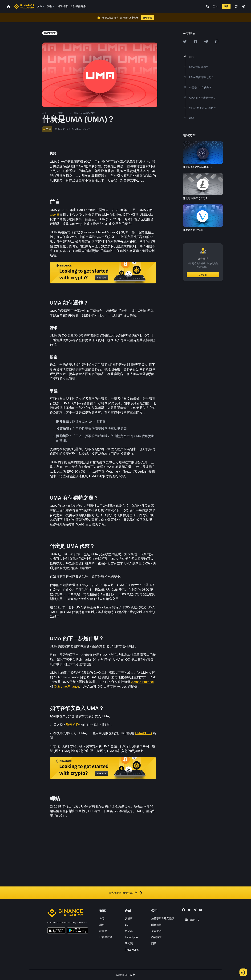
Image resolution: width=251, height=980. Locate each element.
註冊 (226, 6)
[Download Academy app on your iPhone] (57, 931)
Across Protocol (142, 682)
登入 (216, 6)
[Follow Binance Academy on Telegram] (195, 910)
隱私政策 (156, 925)
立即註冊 (203, 275)
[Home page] (24, 6)
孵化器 (129, 931)
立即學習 (147, 18)
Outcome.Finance (67, 686)
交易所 (129, 918)
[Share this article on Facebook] (195, 42)
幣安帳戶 (73, 725)
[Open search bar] (206, 6)
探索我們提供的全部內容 (125, 893)
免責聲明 (156, 931)
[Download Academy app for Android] (77, 931)
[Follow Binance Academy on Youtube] (201, 910)
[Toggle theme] (244, 6)
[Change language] (236, 6)
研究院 (129, 943)
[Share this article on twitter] (185, 42)
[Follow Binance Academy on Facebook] (183, 910)
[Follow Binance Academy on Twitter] (189, 910)
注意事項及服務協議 (163, 918)
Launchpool (132, 937)
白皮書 (55, 215)
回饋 (154, 943)
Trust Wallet (132, 950)
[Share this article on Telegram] (206, 42)
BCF (128, 925)
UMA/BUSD (143, 733)
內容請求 (156, 937)
